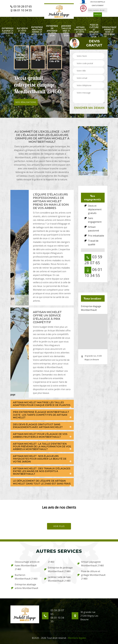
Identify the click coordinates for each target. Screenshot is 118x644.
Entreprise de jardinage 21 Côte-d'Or (52, 31)
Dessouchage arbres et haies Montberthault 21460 (25, 565)
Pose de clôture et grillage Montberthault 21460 (91, 575)
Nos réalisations (26, 102)
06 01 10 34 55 (21, 10)
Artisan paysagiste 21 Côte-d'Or (80, 31)
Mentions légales (77, 638)
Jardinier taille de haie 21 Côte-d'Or (66, 31)
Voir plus (59, 526)
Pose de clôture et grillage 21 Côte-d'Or (94, 31)
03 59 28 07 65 (21, 6)
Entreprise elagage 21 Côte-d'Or (8, 31)
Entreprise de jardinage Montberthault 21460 (58, 569)
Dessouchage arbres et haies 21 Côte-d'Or (109, 31)
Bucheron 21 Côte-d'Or (22, 31)
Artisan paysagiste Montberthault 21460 (91, 564)
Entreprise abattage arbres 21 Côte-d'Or (37, 31)
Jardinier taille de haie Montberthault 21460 (57, 579)
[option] (21, 57)
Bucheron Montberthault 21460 (24, 577)
